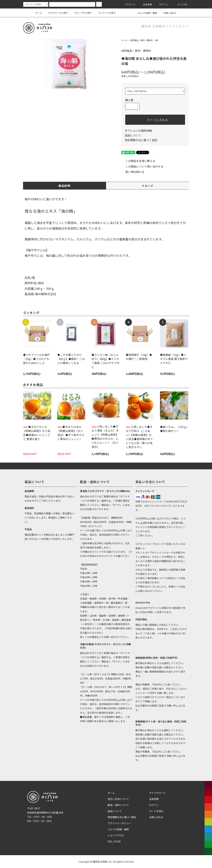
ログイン (162, 4)
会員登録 (145, 4)
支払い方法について (118, 799)
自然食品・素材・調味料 (142, 40)
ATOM (117, 841)
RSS (110, 841)
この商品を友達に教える (138, 161)
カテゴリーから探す (56, 13)
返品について (133, 135)
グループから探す (81, 13)
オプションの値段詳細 (138, 131)
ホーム (39, 13)
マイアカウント (157, 793)
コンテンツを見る (105, 13)
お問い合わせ (168, 13)
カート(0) (180, 4)
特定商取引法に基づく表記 (141, 140)
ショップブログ (116, 835)
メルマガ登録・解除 (145, 13)
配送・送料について (118, 805)
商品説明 (64, 186)
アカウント (128, 4)
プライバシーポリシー (119, 823)
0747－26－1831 (43, 817)
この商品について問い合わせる (142, 166)
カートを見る (156, 811)
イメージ (147, 186)
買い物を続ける (133, 172)
